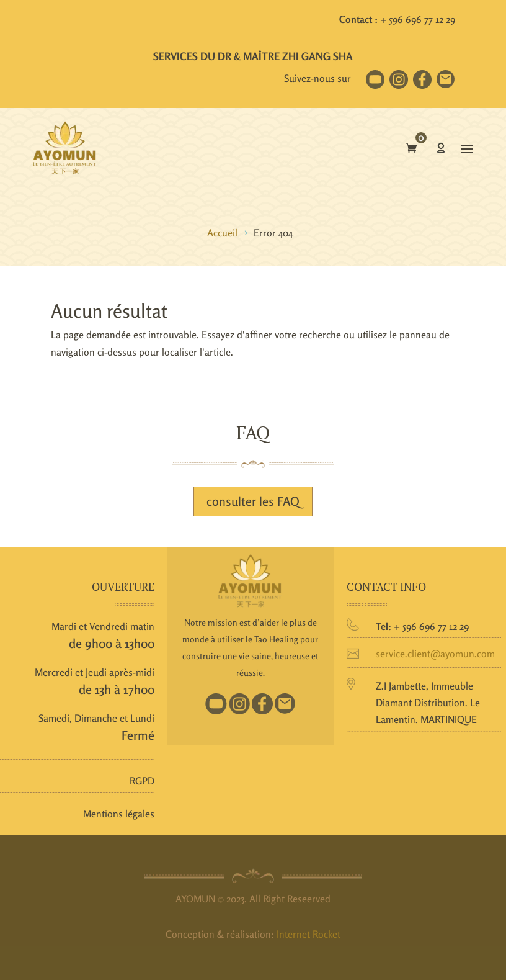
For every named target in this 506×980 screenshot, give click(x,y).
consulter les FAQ (253, 501)
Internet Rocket (308, 934)
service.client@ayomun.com (435, 654)
